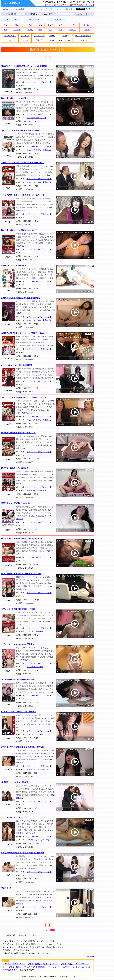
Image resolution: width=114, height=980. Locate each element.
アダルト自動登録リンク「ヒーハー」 (43, 964)
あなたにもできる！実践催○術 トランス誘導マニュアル (23, 397)
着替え (30, 30)
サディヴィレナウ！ (83, 36)
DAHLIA (83, 40)
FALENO (25, 40)
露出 (5, 30)
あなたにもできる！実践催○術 (39, 150)
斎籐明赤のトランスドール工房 (14, 266)
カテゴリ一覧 (11, 19)
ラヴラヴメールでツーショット (65, 967)
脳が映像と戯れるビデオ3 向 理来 (15, 98)
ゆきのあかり (30, 833)
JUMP (52, 40)
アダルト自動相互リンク (40, 967)
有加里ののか (27, 413)
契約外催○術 (6, 888)
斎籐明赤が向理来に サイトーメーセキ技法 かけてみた (23, 333)
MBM (65, 36)
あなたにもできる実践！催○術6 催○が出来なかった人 (23, 163)
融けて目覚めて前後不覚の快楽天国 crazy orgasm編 (22, 538)
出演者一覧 (57, 19)
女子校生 (72, 30)
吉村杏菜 (20, 763)
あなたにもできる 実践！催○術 (39, 770)
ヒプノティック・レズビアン (38, 840)
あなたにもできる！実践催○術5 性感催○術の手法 (21, 298)
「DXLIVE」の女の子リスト (14, 964)
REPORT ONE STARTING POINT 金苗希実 (19, 712)
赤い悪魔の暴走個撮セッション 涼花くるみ (18, 433)
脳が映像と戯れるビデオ (36, 118)
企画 (30, 25)
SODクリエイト (10, 36)
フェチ (50, 25)
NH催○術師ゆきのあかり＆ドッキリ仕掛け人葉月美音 (23, 853)
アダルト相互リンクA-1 (18, 967)
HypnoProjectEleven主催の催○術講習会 (17, 365)
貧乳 (50, 30)
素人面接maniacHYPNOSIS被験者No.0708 (18, 680)
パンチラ (17, 30)
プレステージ (39, 36)
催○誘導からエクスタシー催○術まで (16, 782)
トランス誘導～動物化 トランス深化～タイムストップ (23, 195)
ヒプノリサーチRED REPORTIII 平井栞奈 (18, 609)
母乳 (40, 30)
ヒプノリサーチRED (35, 631)
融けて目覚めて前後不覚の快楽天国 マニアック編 (21, 574)
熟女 (5, 25)
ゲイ (72, 25)
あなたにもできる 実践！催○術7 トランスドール (20, 131)
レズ (61, 25)
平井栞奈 (25, 660)
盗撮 (61, 30)
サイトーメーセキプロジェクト (39, 82)
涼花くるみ (21, 211)
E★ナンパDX (65, 40)
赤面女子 (39, 40)
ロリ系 (87, 30)
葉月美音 (20, 833)
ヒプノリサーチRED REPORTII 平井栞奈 (18, 644)
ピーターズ (25, 36)
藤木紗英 (20, 483)
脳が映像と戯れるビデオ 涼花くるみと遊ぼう (19, 230)
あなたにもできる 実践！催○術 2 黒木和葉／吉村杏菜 (22, 747)
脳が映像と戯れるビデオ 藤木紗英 (15, 468)
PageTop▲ (90, 956)
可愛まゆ (20, 904)
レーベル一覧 (34, 19)
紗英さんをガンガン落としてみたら (15, 503)
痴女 (40, 25)
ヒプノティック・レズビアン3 (13, 818)
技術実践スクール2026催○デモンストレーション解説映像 (24, 66)
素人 (17, 25)
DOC (10, 40)
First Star (52, 36)
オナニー (87, 25)
